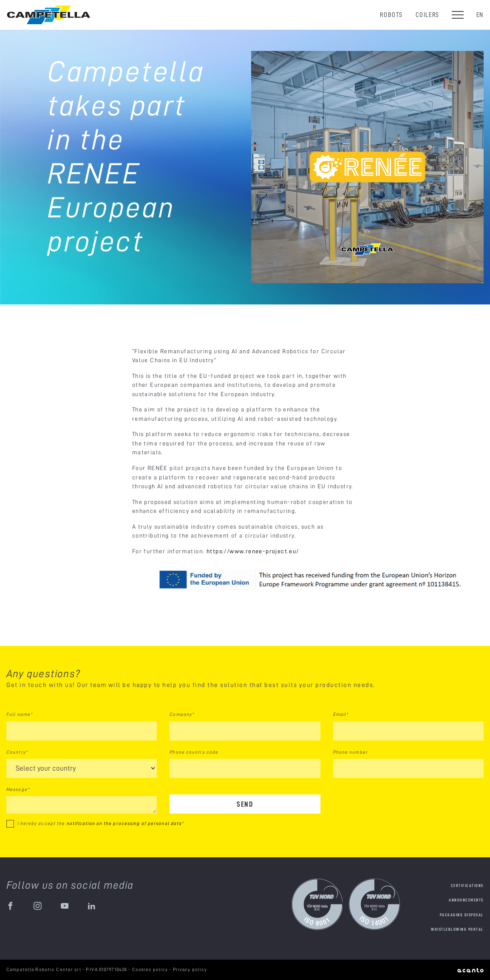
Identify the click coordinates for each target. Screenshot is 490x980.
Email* (341, 714)
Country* (17, 752)
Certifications (467, 886)
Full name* (20, 714)
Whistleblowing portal (457, 929)
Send (245, 804)
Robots (391, 15)
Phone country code (194, 752)
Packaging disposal (462, 915)
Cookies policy (151, 969)
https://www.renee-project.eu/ (253, 551)
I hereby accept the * (101, 823)
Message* (18, 789)
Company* (182, 714)
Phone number (351, 752)
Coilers (428, 15)
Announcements (466, 900)
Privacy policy (190, 969)
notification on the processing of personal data (125, 823)
